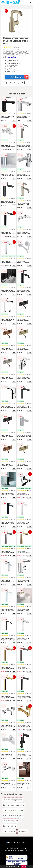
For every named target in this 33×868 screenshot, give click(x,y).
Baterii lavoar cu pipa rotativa (13, 800)
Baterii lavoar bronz (10, 826)
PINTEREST (21, 843)
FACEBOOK (11, 843)
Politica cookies (22, 850)
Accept (24, 866)
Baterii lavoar (23, 831)
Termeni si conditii (13, 848)
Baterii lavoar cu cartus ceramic (13, 810)
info (14, 121)
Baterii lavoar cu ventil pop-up (13, 816)
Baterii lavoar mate (9, 831)
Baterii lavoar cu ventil (10, 821)
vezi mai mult (12, 57)
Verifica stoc (19, 77)
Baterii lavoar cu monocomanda (14, 805)
